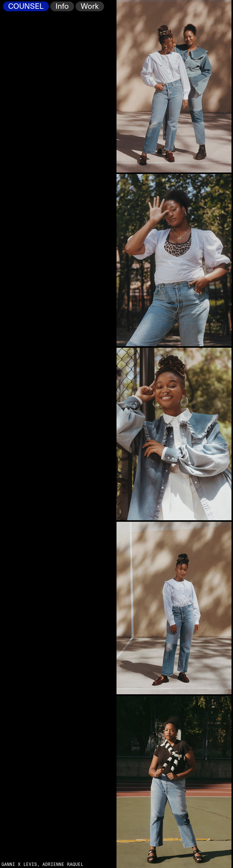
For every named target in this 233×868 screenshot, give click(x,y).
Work (90, 7)
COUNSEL (26, 7)
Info (62, 7)
